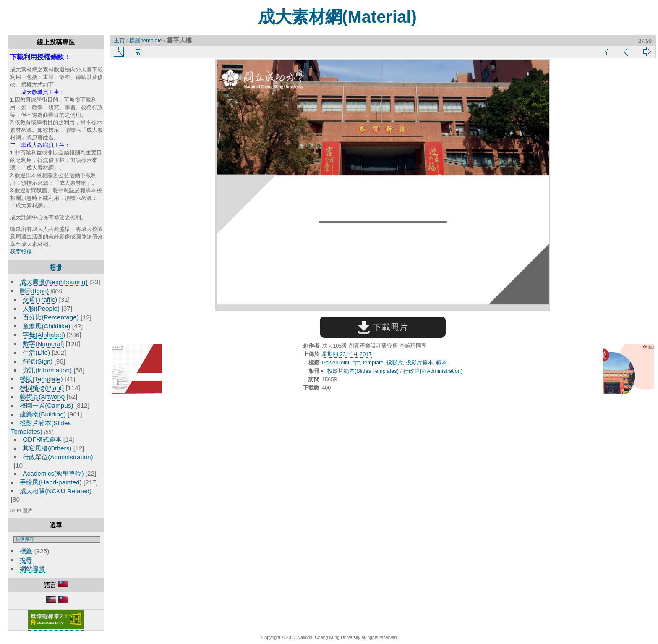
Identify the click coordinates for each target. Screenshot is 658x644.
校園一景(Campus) (46, 405)
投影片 (395, 363)
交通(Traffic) (40, 300)
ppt (356, 363)
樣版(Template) (41, 379)
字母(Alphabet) (44, 335)
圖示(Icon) (34, 291)
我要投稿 (21, 252)
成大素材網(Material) (337, 17)
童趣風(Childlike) (46, 326)
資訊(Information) (47, 370)
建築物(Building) (43, 414)
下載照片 (383, 327)
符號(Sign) (38, 361)
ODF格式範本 (42, 439)
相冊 (56, 267)
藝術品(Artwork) (42, 397)
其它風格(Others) (47, 448)
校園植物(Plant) (42, 388)
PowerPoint (336, 363)
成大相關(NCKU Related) (56, 491)
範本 (441, 363)
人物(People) (41, 308)
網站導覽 (32, 569)
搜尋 (26, 560)
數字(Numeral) (43, 344)
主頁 (119, 41)
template (152, 41)
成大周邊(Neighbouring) (54, 282)
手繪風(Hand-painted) (51, 482)
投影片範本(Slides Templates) (363, 371)
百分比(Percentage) (51, 317)
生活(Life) (36, 352)
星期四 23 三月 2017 (347, 354)
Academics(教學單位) (53, 473)
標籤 (26, 551)
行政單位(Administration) (58, 457)
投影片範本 (419, 363)
